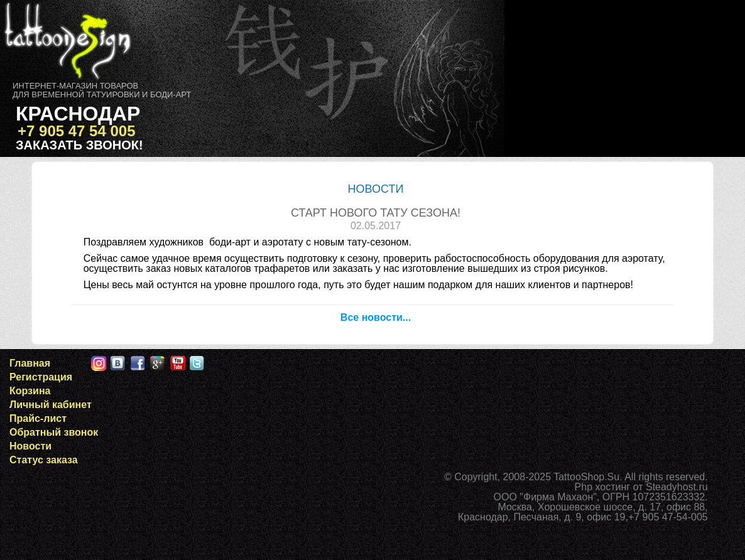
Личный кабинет (51, 405)
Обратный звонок (54, 432)
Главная (30, 363)
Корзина (30, 391)
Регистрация (41, 377)
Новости (30, 446)
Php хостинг (603, 487)
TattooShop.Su (586, 477)
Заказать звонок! (79, 145)
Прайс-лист (38, 418)
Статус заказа (44, 460)
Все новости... (376, 317)
